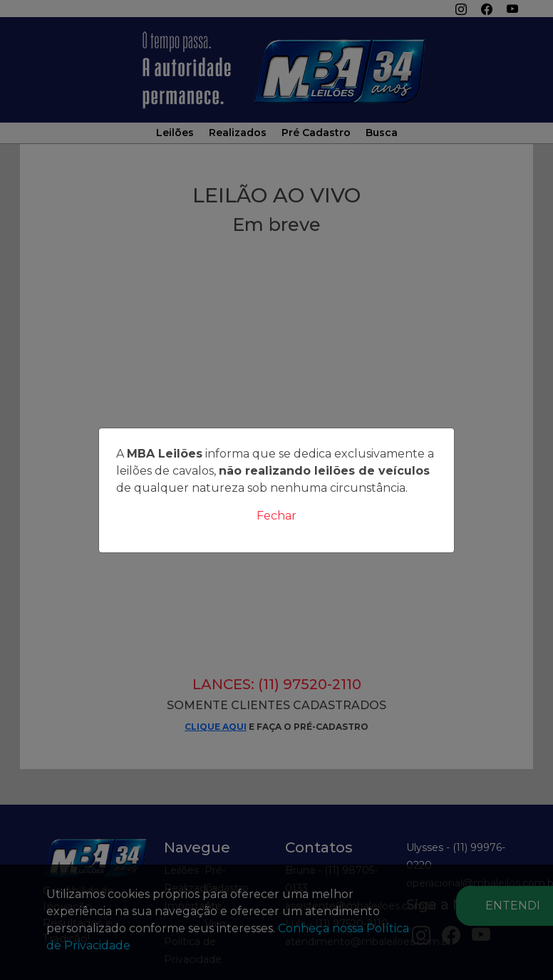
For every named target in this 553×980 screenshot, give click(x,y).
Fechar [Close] (276, 516)
